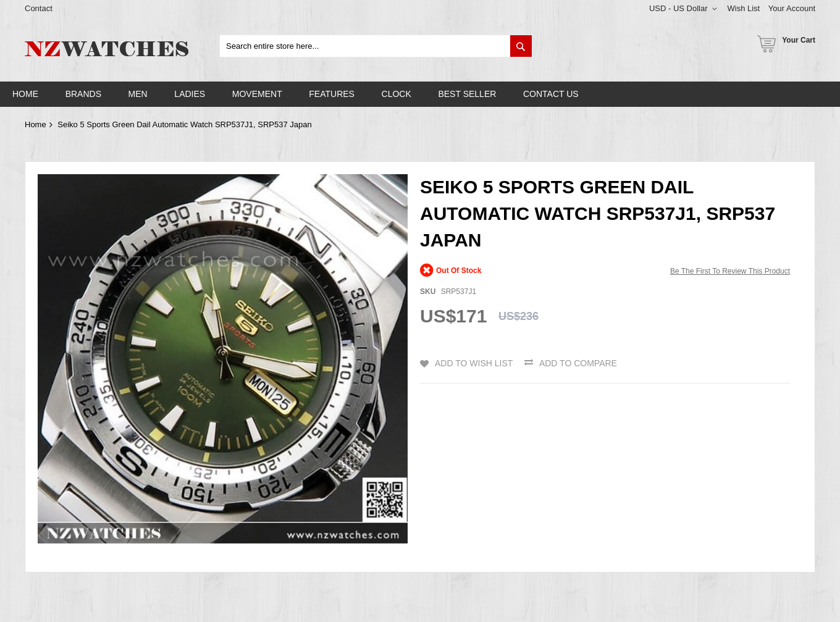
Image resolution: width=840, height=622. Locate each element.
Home (36, 124)
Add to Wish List (474, 363)
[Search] (521, 46)
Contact (39, 8)
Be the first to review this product (730, 271)
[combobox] (376, 46)
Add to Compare (578, 363)
